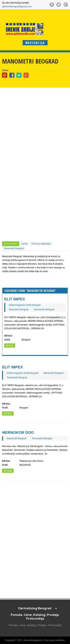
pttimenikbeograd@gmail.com (17, 7)
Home (24, 244)
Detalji (10, 345)
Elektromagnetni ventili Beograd (25, 305)
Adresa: (8, 336)
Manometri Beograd (14, 248)
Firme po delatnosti (41, 244)
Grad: (7, 339)
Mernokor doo (18, 433)
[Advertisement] (35, 112)
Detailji (8, 413)
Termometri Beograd (44, 310)
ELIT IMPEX (15, 299)
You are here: (11, 244)
